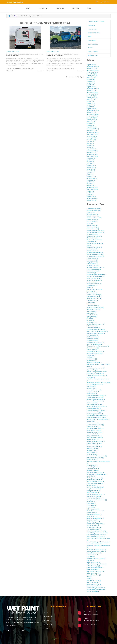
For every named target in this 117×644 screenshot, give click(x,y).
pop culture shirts (93, 471)
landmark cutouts (93, 449)
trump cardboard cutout (95, 483)
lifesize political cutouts (94, 480)
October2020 (91, 167)
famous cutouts (92, 445)
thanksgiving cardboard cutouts (97, 410)
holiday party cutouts (94, 309)
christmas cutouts (93, 337)
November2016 (92, 92)
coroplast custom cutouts (95, 308)
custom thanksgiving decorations (97, 416)
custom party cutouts (94, 390)
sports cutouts (92, 516)
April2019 (90, 142)
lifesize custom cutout (94, 236)
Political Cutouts (92, 258)
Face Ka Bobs (92, 221)
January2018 (92, 118)
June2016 (91, 83)
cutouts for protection (94, 280)
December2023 (92, 189)
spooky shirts (92, 313)
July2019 (90, 147)
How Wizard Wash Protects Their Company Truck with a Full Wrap (63, 55)
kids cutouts (91, 273)
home (28, 8)
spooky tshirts (92, 317)
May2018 (90, 125)
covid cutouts (92, 361)
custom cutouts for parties (96, 276)
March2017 (91, 99)
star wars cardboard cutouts (96, 399)
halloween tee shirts (94, 328)
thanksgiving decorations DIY (96, 417)
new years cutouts (93, 392)
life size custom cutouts (95, 253)
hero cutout (91, 304)
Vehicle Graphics (11, 51)
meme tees (91, 502)
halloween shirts (92, 311)
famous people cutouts (95, 447)
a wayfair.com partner (58, 639)
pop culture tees (92, 450)
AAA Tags (90, 560)
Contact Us (49, 624)
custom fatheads (93, 525)
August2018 (91, 127)
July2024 (90, 195)
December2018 (93, 134)
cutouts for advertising (94, 412)
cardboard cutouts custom (95, 324)
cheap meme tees (93, 493)
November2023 (92, 187)
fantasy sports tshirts (94, 586)
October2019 (91, 153)
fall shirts (90, 319)
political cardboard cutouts (95, 482)
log (98, 2)
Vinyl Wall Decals (93, 55)
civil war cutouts (92, 460)
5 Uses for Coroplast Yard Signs (97, 375)
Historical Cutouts (93, 454)
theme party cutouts (94, 269)
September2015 (93, 67)
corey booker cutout (94, 489)
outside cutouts (92, 340)
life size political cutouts (95, 478)
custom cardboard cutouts (95, 232)
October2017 (91, 112)
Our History (49, 617)
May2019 (90, 143)
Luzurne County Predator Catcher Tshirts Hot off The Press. (97, 373)
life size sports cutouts (94, 527)
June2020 (90, 164)
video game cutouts (94, 491)
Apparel (90, 579)
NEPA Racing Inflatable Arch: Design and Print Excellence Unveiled (99, 384)
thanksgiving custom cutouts (96, 395)
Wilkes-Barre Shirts (93, 562)
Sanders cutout (92, 485)
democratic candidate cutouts (96, 549)
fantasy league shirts (94, 575)
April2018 (91, 123)
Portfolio (60, 8)
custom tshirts (92, 421)
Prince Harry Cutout (93, 467)
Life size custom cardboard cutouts (98, 419)
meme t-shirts (92, 505)
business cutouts (93, 423)
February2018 (92, 120)
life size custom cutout (94, 240)
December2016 (93, 94)
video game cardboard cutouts (97, 500)
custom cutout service (94, 289)
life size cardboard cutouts (95, 256)
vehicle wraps (92, 388)
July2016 (90, 85)
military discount (92, 300)
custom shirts (92, 513)
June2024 (90, 193)
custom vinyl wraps (93, 591)
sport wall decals (93, 520)
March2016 (91, 78)
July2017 (90, 107)
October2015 (92, 68)
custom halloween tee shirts (96, 333)
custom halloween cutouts (95, 472)
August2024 (91, 197)
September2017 (93, 110)
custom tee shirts (93, 339)
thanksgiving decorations (95, 414)
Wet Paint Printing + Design (15, 2)
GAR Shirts (91, 557)
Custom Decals (93, 220)
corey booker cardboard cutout (97, 474)
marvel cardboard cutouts (95, 397)
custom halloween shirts (95, 432)
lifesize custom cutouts (94, 247)
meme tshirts (92, 503)
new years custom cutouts (95, 368)
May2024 (90, 191)
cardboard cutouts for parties (96, 275)
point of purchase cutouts (95, 425)
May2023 (90, 184)
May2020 (90, 162)
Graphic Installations (94, 33)
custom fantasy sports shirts (96, 588)
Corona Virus (91, 355)
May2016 (91, 81)
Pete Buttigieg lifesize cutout (96, 535)
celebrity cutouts (93, 434)
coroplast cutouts (93, 265)
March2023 (91, 180)
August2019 (91, 149)
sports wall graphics (93, 522)
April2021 (90, 173)
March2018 (91, 121)
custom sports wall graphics (96, 524)
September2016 (93, 89)
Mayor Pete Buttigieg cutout (96, 536)
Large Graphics (92, 286)
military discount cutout (95, 297)
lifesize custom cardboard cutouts (98, 346)
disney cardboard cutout (95, 344)
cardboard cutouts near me (96, 330)
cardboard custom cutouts (95, 351)
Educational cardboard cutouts (97, 456)
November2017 (93, 114)
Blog (89, 8)
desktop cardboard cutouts (96, 441)
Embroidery (91, 25)
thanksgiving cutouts (94, 408)
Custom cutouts (93, 229)
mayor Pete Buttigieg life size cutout (98, 542)
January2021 (91, 169)
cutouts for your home (94, 278)
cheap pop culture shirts (95, 438)
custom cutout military (94, 295)
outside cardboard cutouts (95, 342)
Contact (76, 8)
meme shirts (91, 507)
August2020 (91, 165)
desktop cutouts (92, 439)
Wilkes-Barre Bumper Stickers (96, 564)
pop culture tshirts (93, 469)
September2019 (92, 151)
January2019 (92, 136)
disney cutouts (92, 293)
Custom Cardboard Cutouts (96, 21)
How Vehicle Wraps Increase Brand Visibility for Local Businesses (25, 55)
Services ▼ (43, 8)
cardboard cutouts (94, 210)
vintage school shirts (94, 580)
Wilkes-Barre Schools (94, 573)
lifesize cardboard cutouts (95, 254)
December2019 (92, 156)
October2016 (91, 90)
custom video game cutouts (96, 494)
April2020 (90, 160)
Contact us (36, 622)
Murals (90, 287)
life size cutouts (92, 234)
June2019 (90, 145)
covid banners (92, 359)
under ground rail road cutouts (97, 406)
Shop (89, 577)
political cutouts (92, 260)
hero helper (91, 291)
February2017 (92, 98)
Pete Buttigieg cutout (94, 529)
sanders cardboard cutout (95, 487)
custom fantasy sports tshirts (96, 590)
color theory (91, 386)
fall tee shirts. (92, 322)
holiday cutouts (92, 335)
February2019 (92, 138)
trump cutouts (92, 282)
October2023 (91, 186)
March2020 (91, 158)
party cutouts (92, 242)
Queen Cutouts (92, 465)
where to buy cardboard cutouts (97, 331)
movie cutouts (92, 249)
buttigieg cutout (92, 262)
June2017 (91, 105)
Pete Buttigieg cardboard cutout (97, 533)
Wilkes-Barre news (93, 569)
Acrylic (90, 223)
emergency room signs (94, 362)
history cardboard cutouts (95, 458)
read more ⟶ (40, 71)
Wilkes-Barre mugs (93, 566)
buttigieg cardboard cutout (95, 267)
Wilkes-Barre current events (96, 571)
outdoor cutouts (92, 555)
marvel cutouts (92, 315)
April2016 (91, 79)
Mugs (90, 36)
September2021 (92, 178)
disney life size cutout (94, 298)
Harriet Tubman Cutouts (95, 405)
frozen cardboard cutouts (95, 401)
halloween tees (92, 326)
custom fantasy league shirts (96, 531)
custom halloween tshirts (95, 428)
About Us (48, 613)
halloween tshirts (93, 306)
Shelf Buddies (92, 40)
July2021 (90, 175)
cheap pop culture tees (94, 436)
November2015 (93, 70)
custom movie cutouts (94, 496)
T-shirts (90, 48)
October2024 (91, 200)
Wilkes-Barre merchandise (95, 568)
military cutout (92, 302)
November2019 (92, 154)
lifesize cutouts (92, 238)
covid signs (91, 357)
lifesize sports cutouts (94, 514)
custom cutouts (93, 227)
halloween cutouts (93, 509)
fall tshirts (90, 320)
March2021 (91, 171)
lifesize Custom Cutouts (95, 243)
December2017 (93, 116)
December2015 (93, 72)
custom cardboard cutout (96, 231)
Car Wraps (91, 377)
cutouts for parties (93, 271)
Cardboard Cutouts (94, 209)
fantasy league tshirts (94, 553)
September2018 (93, 129)
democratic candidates (94, 544)
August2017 (91, 109)
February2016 (92, 76)
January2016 (92, 74)
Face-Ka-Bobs (92, 29)
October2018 (92, 131)
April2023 (90, 182)
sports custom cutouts (94, 430)
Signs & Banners (93, 44)
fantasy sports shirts (94, 584)
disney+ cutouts (92, 403)
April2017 (90, 101)
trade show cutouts (93, 427)
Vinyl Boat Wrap (92, 370)
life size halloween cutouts (95, 511)
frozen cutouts (92, 394)
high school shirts (93, 582)
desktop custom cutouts (95, 443)
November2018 (93, 132)
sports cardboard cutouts (95, 518)
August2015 (91, 65)
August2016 (91, 87)
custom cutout (92, 225)
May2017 (91, 103)
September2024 (92, 198)
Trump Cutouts (92, 264)
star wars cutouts (93, 348)
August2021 (91, 176)
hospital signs (92, 350)
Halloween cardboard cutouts (96, 558)
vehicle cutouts (92, 452)
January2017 (92, 96)
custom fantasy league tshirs (96, 551)
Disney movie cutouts (94, 284)
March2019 (91, 140)
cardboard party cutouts (95, 353)
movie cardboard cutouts (95, 498)
